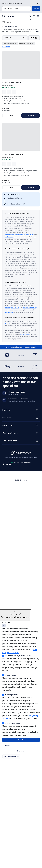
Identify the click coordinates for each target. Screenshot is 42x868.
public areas (9, 237)
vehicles (22, 235)
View (11, 116)
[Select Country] (16, 9)
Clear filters (6, 47)
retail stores (30, 235)
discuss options (25, 334)
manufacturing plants (12, 235)
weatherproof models (12, 308)
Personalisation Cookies (12, 723)
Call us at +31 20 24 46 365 (16, 392)
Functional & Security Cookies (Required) (17, 656)
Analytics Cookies (10, 675)
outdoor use (9, 312)
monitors (8, 323)
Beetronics (14, 452)
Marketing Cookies (10, 695)
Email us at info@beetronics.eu (18, 399)
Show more (35, 32)
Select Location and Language (12, 4)
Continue (36, 9)
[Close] (38, 4)
